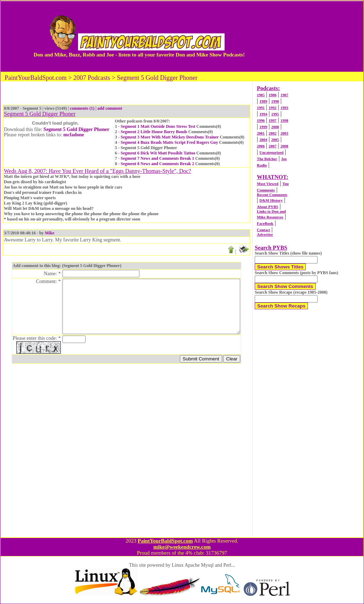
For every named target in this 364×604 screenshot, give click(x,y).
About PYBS (268, 207)
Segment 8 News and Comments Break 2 (157, 164)
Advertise (265, 234)
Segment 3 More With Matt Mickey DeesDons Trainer (170, 137)
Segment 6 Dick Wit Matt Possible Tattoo (158, 153)
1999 (263, 127)
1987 (284, 95)
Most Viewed (268, 184)
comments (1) (82, 108)
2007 (272, 146)
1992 (272, 108)
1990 (275, 101)
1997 (272, 120)
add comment (110, 108)
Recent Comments (272, 195)
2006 (261, 146)
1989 (263, 101)
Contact (263, 230)
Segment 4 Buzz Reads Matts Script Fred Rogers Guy (169, 142)
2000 (275, 127)
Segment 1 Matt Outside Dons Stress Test (158, 126)
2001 (261, 133)
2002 (272, 133)
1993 (284, 108)
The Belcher (267, 159)
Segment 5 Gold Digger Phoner (77, 129)
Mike (49, 233)
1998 (284, 120)
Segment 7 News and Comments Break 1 (157, 158)
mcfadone (74, 135)
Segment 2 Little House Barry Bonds (154, 132)
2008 (284, 146)
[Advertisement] (309, 36)
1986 (272, 95)
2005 (275, 140)
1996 (261, 120)
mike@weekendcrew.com (182, 547)
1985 (261, 95)
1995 (275, 114)
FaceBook (265, 223)
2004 (263, 140)
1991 (261, 108)
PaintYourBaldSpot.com (165, 541)
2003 (284, 133)
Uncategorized (271, 152)
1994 (263, 114)
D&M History (271, 200)
